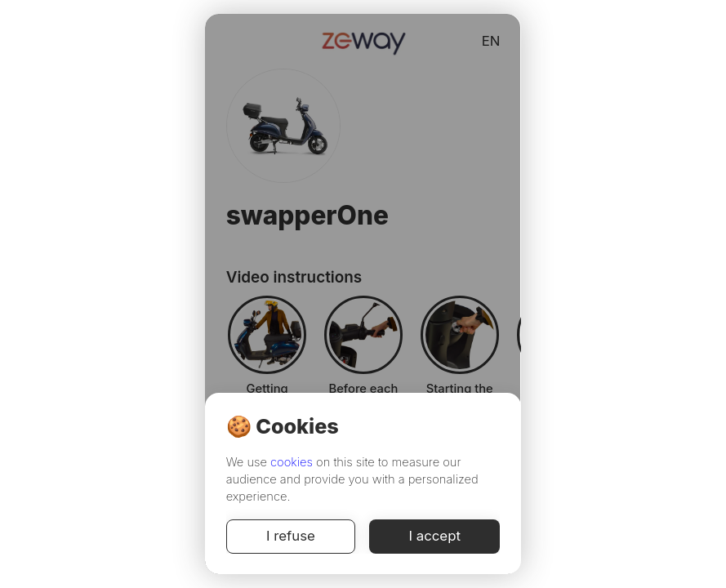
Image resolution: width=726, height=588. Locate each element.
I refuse (291, 537)
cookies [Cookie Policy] (292, 462)
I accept (434, 537)
